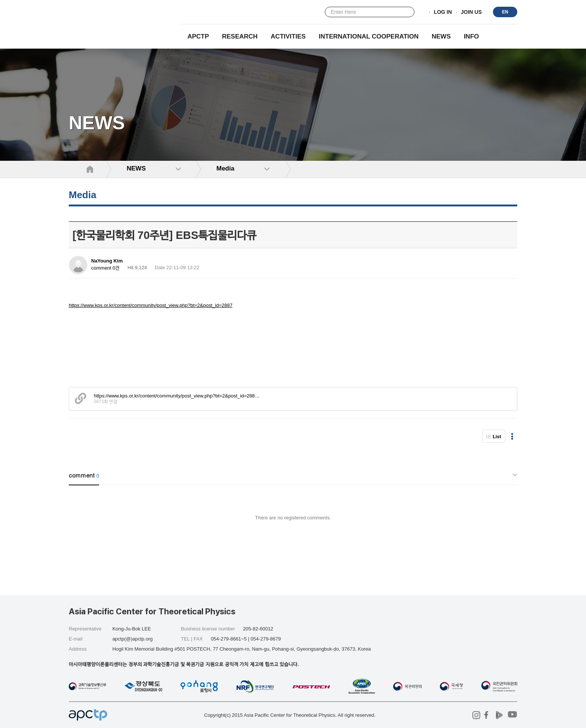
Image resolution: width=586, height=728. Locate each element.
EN (505, 12)
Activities (288, 36)
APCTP (198, 36)
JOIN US (471, 12)
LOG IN (443, 12)
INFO (471, 36)
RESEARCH (240, 36)
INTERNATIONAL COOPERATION (369, 36)
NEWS (441, 36)
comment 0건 (105, 268)
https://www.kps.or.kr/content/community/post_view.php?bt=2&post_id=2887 (151, 305)
